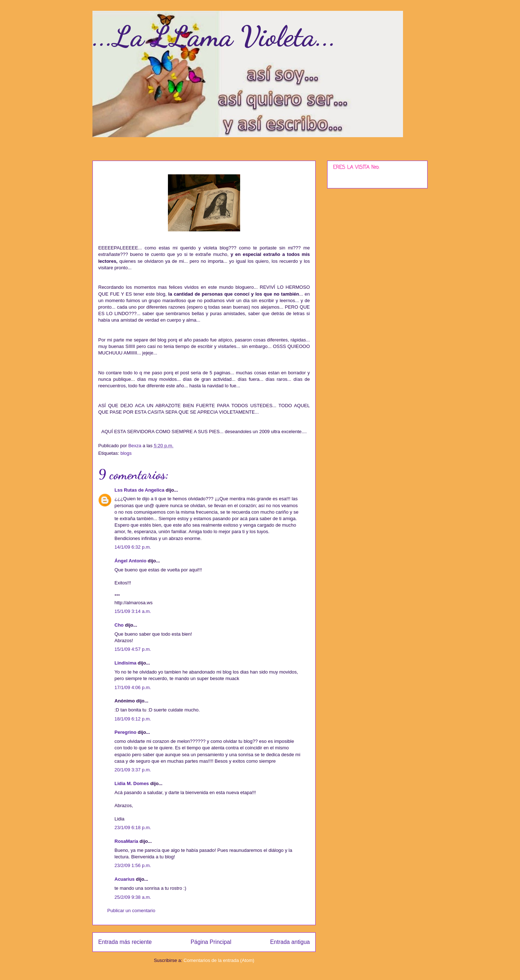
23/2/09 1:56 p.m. (133, 865)
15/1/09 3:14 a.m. (133, 611)
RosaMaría (126, 841)
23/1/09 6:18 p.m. (133, 827)
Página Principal (211, 942)
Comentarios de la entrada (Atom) (219, 960)
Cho (119, 625)
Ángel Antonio (130, 561)
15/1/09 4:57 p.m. (133, 649)
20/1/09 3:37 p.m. (133, 770)
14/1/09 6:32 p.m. (133, 547)
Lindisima (125, 663)
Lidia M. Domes (132, 783)
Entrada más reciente (125, 942)
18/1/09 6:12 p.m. (133, 719)
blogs (126, 453)
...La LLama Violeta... (214, 36)
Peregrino (125, 732)
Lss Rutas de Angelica (139, 490)
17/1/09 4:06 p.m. (133, 687)
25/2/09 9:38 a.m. (133, 897)
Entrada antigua (290, 942)
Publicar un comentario (131, 911)
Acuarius (125, 879)
